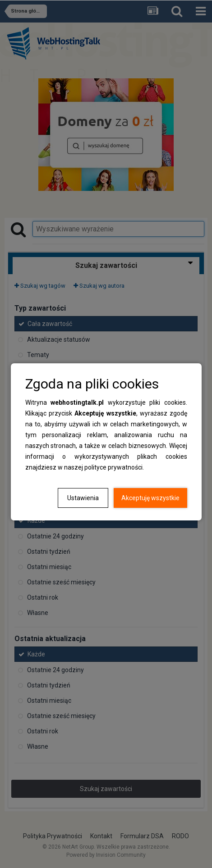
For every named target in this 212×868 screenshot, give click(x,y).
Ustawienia (83, 498)
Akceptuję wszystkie (150, 498)
